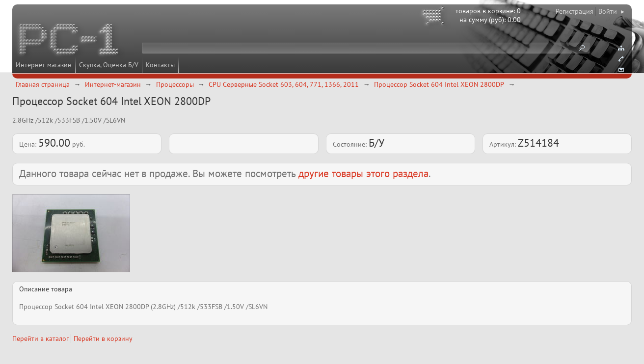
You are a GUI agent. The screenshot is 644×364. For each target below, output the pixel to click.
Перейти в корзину (103, 338)
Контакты (160, 65)
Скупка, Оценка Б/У (109, 65)
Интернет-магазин (44, 65)
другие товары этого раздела (363, 173)
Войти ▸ (611, 11)
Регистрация (575, 11)
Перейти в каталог (40, 338)
